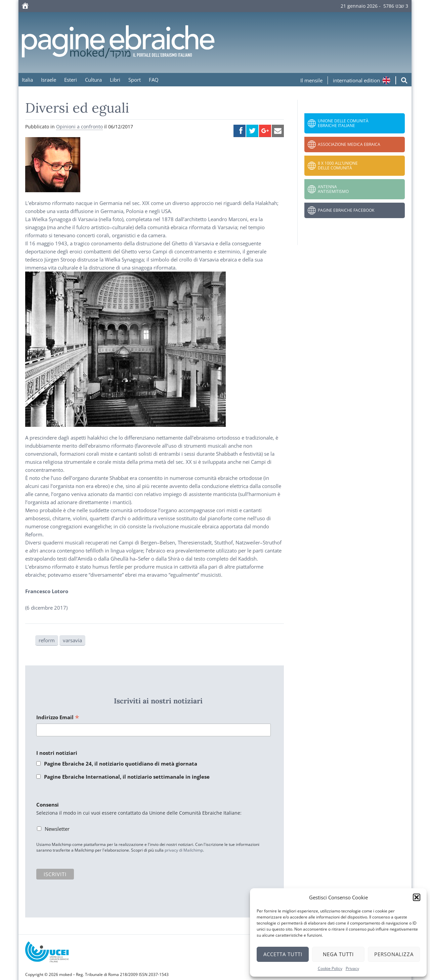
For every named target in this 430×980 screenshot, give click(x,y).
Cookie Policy (330, 968)
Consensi (48, 805)
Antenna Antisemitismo (333, 189)
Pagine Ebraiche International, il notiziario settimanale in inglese (127, 777)
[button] (417, 897)
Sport (135, 80)
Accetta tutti (283, 954)
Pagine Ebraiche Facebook (346, 210)
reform (47, 640)
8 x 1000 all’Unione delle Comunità (338, 166)
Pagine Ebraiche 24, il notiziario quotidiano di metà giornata (121, 764)
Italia (27, 80)
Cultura (93, 80)
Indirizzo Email (58, 718)
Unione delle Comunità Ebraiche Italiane (343, 123)
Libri (115, 80)
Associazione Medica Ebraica (349, 144)
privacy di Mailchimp (184, 850)
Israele (49, 80)
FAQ (154, 80)
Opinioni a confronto (79, 127)
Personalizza (394, 954)
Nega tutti (338, 954)
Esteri (71, 80)
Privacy (352, 968)
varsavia (72, 640)
